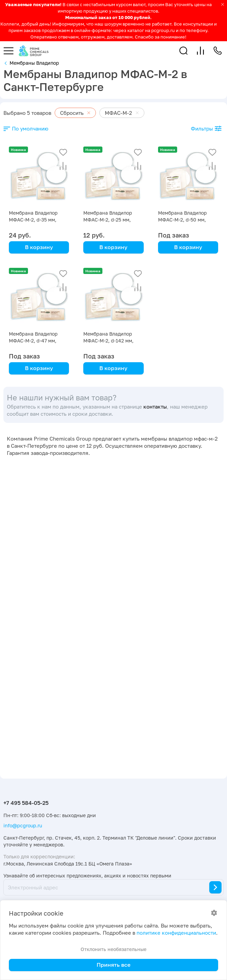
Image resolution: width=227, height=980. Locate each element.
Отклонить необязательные (113, 949)
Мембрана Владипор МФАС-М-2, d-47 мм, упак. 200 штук (33, 341)
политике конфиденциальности (176, 933)
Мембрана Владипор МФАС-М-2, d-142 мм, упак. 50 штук (108, 341)
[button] (183, 51)
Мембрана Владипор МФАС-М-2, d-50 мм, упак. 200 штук (182, 220)
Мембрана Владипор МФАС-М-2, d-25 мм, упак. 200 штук (108, 220)
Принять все (113, 965)
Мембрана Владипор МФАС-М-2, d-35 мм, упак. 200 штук (33, 220)
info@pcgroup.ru (23, 825)
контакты (155, 407)
